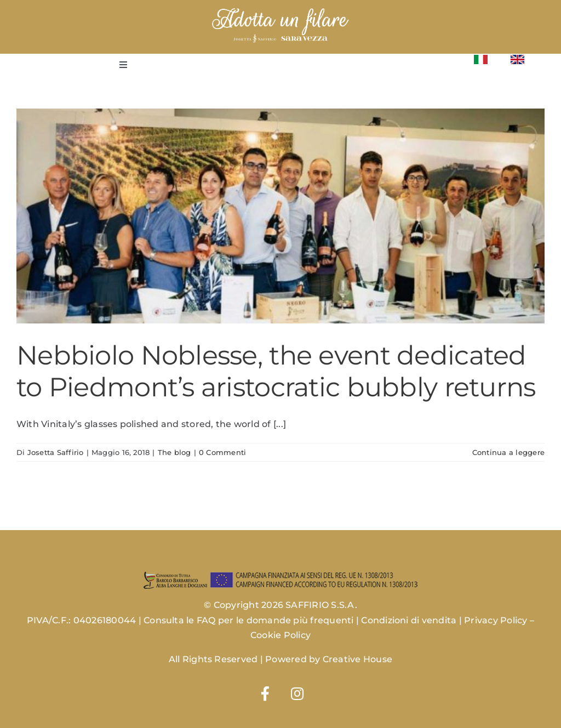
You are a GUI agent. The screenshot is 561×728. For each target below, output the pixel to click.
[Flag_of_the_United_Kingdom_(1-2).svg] (517, 59)
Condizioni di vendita (409, 620)
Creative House (357, 659)
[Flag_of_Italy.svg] (481, 59)
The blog (174, 452)
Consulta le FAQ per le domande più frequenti (249, 620)
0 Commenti (222, 452)
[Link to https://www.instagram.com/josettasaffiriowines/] (297, 693)
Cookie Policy (280, 635)
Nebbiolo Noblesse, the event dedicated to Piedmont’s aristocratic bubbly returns (276, 371)
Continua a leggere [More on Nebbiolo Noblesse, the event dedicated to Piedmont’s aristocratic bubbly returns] (508, 452)
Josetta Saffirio (56, 452)
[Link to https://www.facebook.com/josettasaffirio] (265, 693)
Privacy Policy (496, 620)
